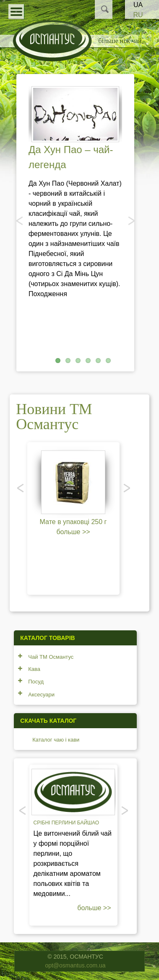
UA (138, 5)
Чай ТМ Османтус (51, 657)
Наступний (130, 220)
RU (138, 15)
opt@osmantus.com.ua (75, 965)
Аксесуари (41, 695)
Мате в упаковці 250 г (73, 522)
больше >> (73, 532)
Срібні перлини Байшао (66, 823)
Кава (34, 669)
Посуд (36, 682)
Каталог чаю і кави (56, 740)
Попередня (20, 220)
